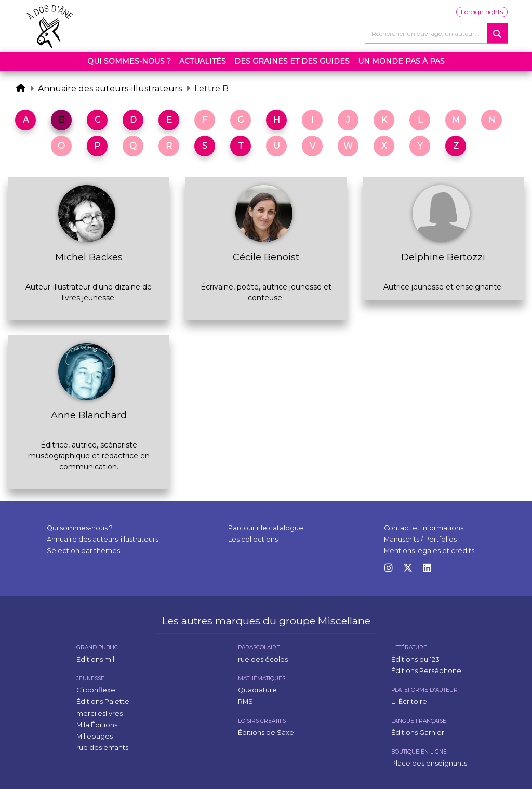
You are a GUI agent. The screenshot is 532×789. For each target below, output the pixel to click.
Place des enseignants (429, 763)
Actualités (203, 61)
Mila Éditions (97, 725)
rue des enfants (102, 748)
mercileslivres (99, 713)
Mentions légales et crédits (429, 551)
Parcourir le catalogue (266, 528)
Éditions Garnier (418, 733)
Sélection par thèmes (83, 551)
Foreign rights (482, 12)
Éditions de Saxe (266, 733)
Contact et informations (424, 528)
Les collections (253, 539)
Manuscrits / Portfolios (420, 539)
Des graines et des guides (292, 61)
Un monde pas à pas (401, 61)
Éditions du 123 (415, 659)
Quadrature (257, 690)
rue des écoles (263, 659)
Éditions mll (95, 659)
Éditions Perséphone (426, 671)
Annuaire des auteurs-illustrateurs (110, 89)
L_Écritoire (409, 701)
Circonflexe (96, 690)
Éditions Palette (103, 701)
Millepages (95, 736)
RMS (245, 701)
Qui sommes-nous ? (129, 61)
